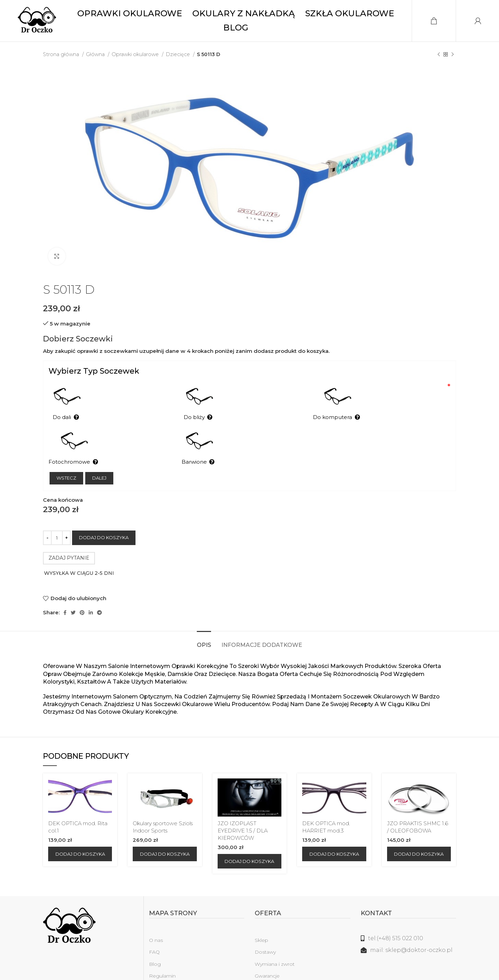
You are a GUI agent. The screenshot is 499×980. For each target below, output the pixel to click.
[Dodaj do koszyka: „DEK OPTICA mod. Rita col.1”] (80, 839)
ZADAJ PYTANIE (69, 543)
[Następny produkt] (453, 54)
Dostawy (265, 937)
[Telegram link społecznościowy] (99, 598)
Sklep (261, 926)
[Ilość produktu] (57, 523)
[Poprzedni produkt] (439, 54)
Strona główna (62, 54)
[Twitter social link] (73, 598)
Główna (96, 54)
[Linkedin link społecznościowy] (91, 598)
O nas (156, 926)
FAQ (154, 937)
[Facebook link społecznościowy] (65, 598)
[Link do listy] (409, 924)
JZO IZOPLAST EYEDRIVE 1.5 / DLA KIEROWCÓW (243, 816)
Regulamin (162, 961)
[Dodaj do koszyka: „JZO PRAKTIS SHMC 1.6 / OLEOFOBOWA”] (419, 839)
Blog (155, 949)
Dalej (99, 463)
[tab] (204, 627)
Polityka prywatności (174, 973)
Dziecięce (178, 54)
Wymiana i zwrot (275, 949)
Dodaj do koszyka (104, 523)
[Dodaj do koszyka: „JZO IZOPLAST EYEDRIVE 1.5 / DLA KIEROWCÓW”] (249, 847)
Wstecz (66, 463)
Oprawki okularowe (136, 54)
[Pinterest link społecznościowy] (82, 598)
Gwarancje (267, 961)
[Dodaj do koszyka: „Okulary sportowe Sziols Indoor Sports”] (165, 839)
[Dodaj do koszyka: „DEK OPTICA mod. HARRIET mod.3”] (334, 839)
